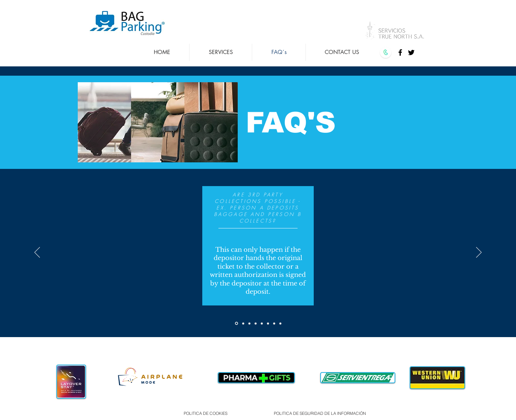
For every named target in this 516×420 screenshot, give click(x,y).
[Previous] (37, 253)
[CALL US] (385, 52)
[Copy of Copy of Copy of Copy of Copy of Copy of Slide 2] (274, 323)
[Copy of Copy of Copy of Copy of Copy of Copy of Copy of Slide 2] (280, 323)
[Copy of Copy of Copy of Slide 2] (256, 323)
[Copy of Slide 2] (243, 323)
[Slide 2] (236, 324)
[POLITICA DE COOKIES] (205, 413)
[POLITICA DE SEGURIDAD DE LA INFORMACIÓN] (320, 413)
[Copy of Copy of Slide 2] (249, 323)
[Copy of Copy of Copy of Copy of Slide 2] (262, 323)
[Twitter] (411, 52)
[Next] (479, 253)
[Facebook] (400, 52)
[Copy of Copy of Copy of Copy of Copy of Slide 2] (268, 323)
